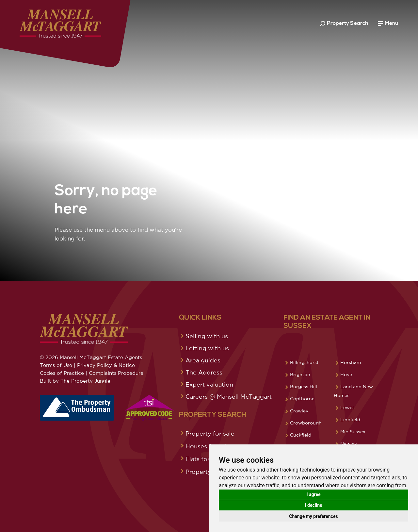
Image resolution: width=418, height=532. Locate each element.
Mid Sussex (353, 432)
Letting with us (207, 348)
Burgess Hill (304, 387)
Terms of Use (56, 365)
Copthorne (302, 399)
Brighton (300, 374)
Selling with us (207, 336)
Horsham (351, 362)
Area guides (203, 360)
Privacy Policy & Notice (106, 365)
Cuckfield (301, 435)
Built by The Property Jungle (75, 381)
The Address (204, 372)
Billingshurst (304, 362)
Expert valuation (209, 384)
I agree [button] (313, 494)
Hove (346, 374)
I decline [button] (313, 505)
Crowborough (306, 423)
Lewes (347, 407)
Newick (349, 444)
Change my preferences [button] (313, 516)
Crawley (299, 411)
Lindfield (350, 420)
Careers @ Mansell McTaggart (229, 396)
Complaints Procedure (116, 373)
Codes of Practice (62, 373)
